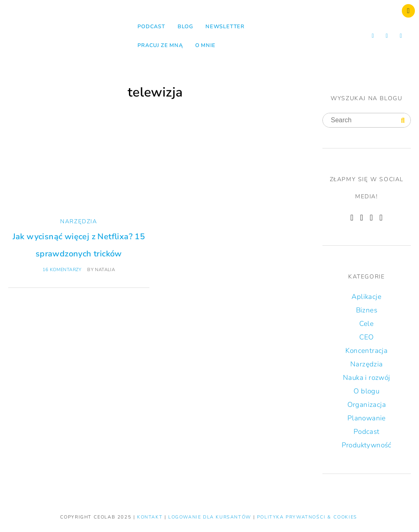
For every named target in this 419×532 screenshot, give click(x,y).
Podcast (151, 27)
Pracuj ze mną (160, 45)
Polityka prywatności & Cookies (307, 517)
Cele (366, 324)
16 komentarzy (62, 270)
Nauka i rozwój (367, 378)
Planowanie (367, 418)
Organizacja (367, 405)
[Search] (403, 121)
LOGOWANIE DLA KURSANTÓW (211, 517)
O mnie (205, 45)
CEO (366, 337)
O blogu (366, 391)
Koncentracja (366, 351)
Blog (185, 27)
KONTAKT (151, 517)
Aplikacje (366, 297)
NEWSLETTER (225, 27)
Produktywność (367, 445)
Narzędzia (79, 221)
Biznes (367, 310)
